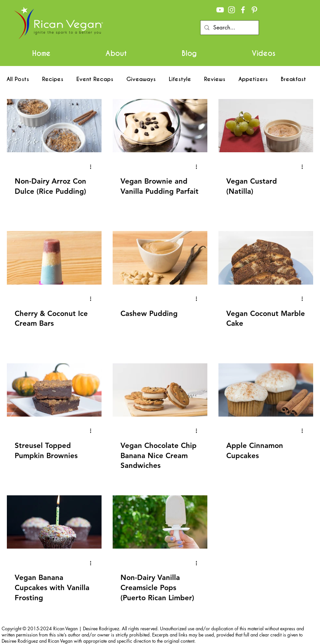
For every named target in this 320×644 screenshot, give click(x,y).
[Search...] (229, 28)
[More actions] (93, 167)
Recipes (53, 79)
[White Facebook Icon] (243, 10)
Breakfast (293, 79)
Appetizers (253, 79)
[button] (116, 53)
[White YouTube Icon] (220, 10)
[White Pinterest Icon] (254, 10)
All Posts (18, 79)
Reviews (215, 79)
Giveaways (141, 79)
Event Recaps (95, 79)
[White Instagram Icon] (232, 10)
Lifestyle (180, 79)
